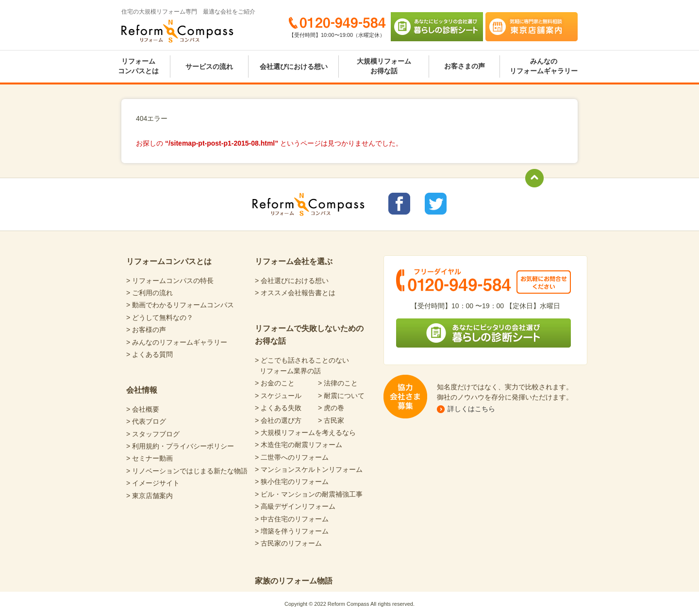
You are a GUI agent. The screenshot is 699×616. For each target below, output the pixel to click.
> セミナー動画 (150, 458)
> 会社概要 (143, 409)
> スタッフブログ (153, 434)
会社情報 (142, 390)
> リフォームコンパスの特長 (170, 281)
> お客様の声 (146, 330)
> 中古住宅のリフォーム (292, 519)
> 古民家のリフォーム (288, 543)
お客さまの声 (465, 66)
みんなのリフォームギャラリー (544, 66)
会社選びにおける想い (294, 67)
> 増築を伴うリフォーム (292, 531)
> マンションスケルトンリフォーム (309, 469)
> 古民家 (331, 420)
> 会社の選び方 (278, 420)
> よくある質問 (150, 354)
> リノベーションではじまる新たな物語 (187, 471)
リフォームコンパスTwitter (436, 204)
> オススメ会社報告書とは (295, 293)
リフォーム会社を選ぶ (294, 261)
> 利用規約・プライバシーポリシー (180, 446)
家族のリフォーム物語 (294, 581)
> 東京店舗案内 (150, 496)
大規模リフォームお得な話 (384, 66)
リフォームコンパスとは (138, 66)
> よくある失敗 (278, 408)
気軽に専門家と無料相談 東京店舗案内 (532, 27)
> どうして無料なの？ (160, 317)
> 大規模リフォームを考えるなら (305, 433)
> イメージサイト (153, 483)
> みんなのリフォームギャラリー (177, 342)
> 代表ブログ (146, 421)
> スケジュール (278, 396)
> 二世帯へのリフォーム (292, 457)
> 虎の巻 (331, 408)
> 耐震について (341, 396)
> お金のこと (275, 383)
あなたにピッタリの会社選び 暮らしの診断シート (437, 27)
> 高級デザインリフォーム (295, 506)
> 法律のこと (338, 383)
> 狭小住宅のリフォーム (292, 482)
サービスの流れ (209, 67)
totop (534, 178)
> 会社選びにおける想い (292, 281)
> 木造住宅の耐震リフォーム (299, 445)
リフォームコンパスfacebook (399, 204)
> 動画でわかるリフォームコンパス (180, 305)
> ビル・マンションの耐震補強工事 (309, 494)
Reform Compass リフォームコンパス (177, 31)
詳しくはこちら (471, 409)
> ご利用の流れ (150, 293)
